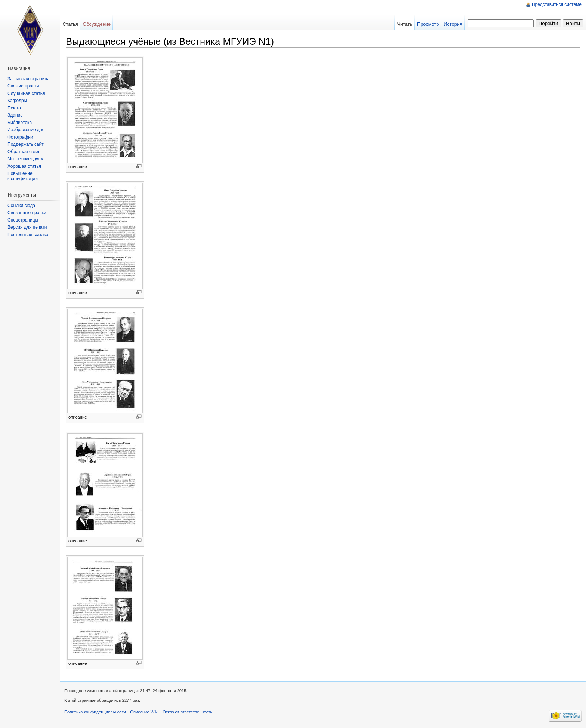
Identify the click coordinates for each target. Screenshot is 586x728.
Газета (14, 108)
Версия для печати (27, 227)
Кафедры (17, 101)
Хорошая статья (24, 166)
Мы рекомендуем (26, 159)
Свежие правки (23, 86)
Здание (15, 115)
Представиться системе (557, 4)
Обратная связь (24, 152)
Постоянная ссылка (28, 235)
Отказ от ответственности (188, 712)
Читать (405, 24)
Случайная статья (26, 93)
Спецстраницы (23, 220)
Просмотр (428, 24)
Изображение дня (26, 130)
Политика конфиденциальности (95, 712)
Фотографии (20, 137)
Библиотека (20, 123)
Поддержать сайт (26, 144)
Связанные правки (27, 213)
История (453, 24)
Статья (70, 24)
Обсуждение (97, 24)
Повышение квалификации (23, 176)
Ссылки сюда (21, 206)
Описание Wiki (144, 712)
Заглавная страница (29, 79)
